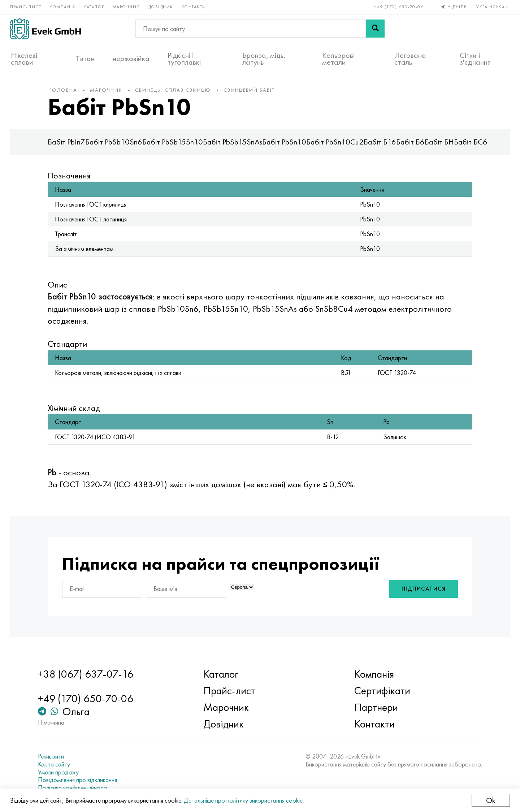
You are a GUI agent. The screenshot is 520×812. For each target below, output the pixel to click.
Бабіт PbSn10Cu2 (340, 146)
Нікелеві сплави (24, 58)
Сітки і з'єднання (475, 58)
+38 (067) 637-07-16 (90, 674)
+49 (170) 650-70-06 (398, 7)
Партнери (375, 707)
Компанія (63, 7)
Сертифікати (381, 691)
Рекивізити (55, 756)
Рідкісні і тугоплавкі (184, 58)
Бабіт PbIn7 (72, 146)
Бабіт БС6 (476, 146)
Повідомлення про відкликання (82, 780)
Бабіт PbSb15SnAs (238, 146)
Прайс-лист (26, 7)
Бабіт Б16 (385, 146)
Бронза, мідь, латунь (264, 58)
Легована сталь (410, 58)
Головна (69, 94)
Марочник (127, 7)
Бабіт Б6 (416, 146)
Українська (493, 7)
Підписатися (418, 593)
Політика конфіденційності (77, 788)
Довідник (161, 7)
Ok (490, 800)
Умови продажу (63, 772)
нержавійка (131, 58)
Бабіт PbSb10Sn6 (119, 146)
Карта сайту (58, 764)
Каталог (95, 7)
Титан (85, 58)
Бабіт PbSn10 (290, 146)
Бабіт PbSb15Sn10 (178, 146)
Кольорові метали (338, 58)
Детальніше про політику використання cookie (244, 800)
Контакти (195, 7)
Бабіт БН (445, 146)
